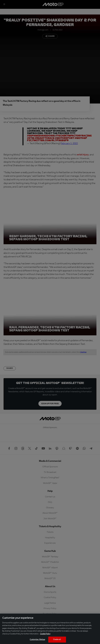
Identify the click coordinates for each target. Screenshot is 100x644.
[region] (50, 629)
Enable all (57, 640)
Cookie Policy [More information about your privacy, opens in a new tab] (45, 634)
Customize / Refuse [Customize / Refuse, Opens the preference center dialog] (37, 640)
